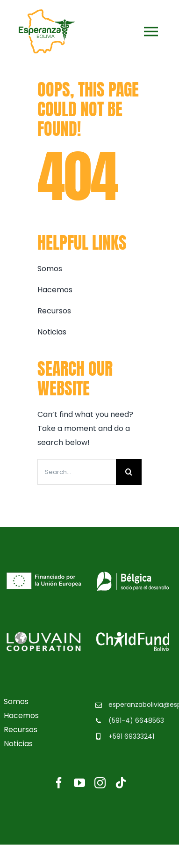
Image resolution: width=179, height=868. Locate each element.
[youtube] (79, 783)
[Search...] (77, 472)
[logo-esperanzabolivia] (47, 13)
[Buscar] (129, 472)
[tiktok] (121, 783)
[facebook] (59, 783)
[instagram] (100, 783)
